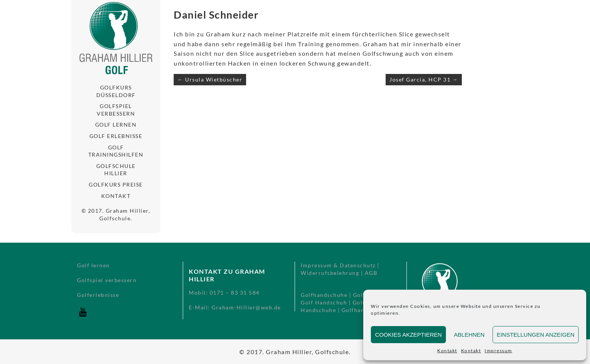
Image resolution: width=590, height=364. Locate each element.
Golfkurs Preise (116, 184)
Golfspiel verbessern (116, 110)
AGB (371, 273)
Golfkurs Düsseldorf (116, 91)
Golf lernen (116, 125)
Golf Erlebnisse (116, 136)
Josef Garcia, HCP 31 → (424, 79)
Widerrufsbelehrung (330, 273)
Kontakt (447, 351)
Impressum (498, 351)
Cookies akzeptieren (408, 335)
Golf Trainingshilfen (116, 151)
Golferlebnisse (98, 295)
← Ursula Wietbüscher (210, 79)
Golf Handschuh (324, 302)
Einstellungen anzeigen (536, 335)
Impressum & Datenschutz (338, 265)
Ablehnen (469, 335)
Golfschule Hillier (116, 170)
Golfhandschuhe (324, 295)
